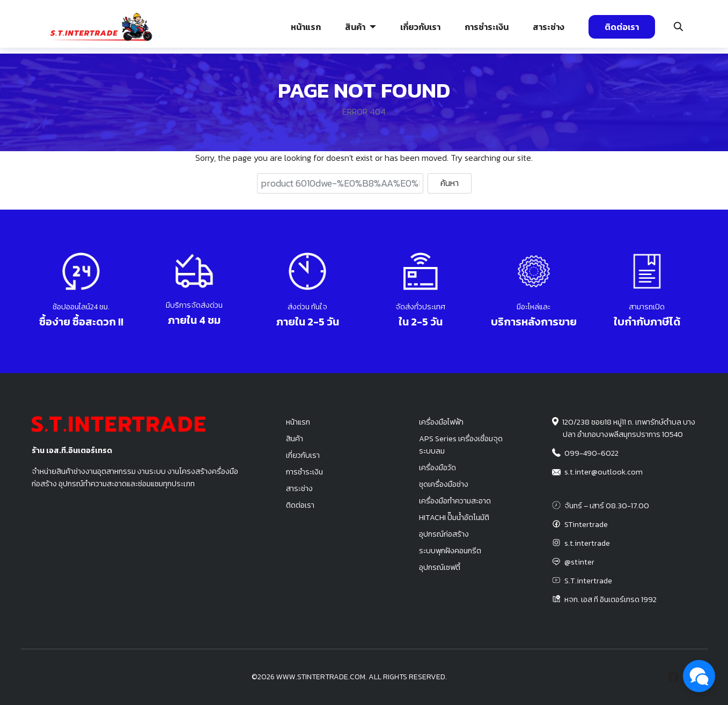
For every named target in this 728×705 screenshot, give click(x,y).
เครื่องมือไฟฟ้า (441, 422)
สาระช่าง (549, 27)
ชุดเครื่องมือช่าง (444, 484)
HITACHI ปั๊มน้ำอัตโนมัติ (454, 517)
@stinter (579, 562)
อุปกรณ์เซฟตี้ (440, 567)
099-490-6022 (591, 453)
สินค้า (355, 27)
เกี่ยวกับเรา (420, 27)
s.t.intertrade (587, 543)
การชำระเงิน (487, 27)
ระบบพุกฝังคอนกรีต (450, 551)
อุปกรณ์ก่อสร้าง (444, 534)
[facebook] (673, 677)
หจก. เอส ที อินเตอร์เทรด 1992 (611, 599)
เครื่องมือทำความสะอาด (455, 501)
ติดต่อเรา (622, 27)
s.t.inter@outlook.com (604, 472)
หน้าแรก (306, 27)
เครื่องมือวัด (437, 467)
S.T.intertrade (588, 581)
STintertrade (586, 524)
